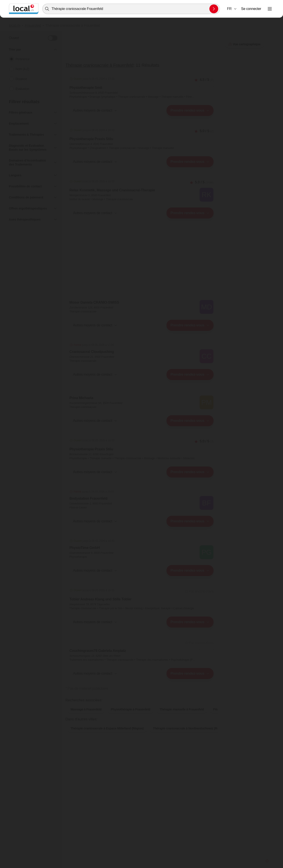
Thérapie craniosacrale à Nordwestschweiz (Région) (190, 735)
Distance (21, 79)
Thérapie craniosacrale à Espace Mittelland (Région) (107, 735)
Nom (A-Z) (22, 69)
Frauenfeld (33, 26)
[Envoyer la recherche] (214, 9)
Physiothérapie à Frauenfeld (131, 716)
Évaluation (22, 89)
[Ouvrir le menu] (270, 9)
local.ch (15, 26)
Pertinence (23, 59)
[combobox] (131, 9)
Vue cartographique (141, 696)
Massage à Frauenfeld (86, 716)
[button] (232, 9)
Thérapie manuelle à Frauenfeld (182, 716)
